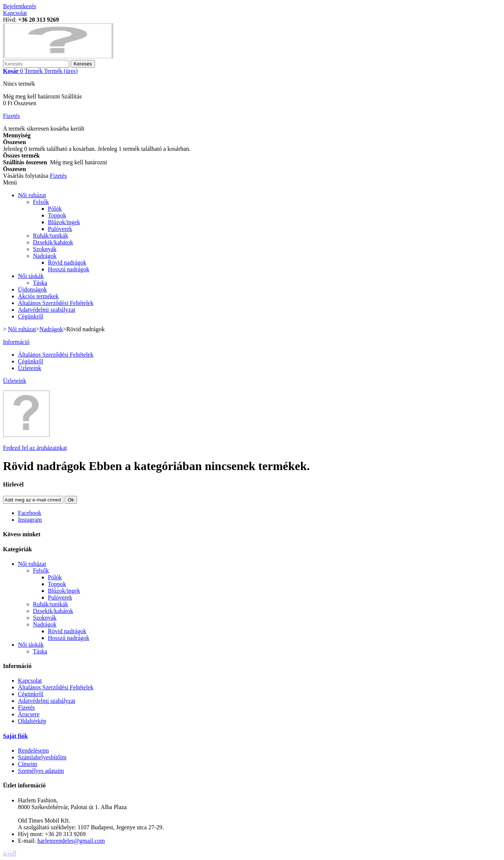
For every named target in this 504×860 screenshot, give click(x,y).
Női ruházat (32, 195)
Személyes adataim (41, 771)
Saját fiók (15, 736)
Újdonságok (32, 289)
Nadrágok (45, 256)
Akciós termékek (38, 296)
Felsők (41, 202)
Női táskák (31, 276)
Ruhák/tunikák (50, 236)
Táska (40, 283)
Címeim (28, 764)
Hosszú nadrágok (69, 269)
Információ (16, 342)
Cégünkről (31, 316)
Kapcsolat (15, 13)
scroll (10, 853)
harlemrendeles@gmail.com (71, 841)
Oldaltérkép (32, 721)
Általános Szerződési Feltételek (56, 303)
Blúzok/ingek (64, 222)
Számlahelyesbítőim (42, 757)
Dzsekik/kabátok (53, 242)
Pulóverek (60, 229)
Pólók (55, 209)
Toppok (57, 215)
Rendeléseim (33, 751)
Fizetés (26, 707)
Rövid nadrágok (67, 263)
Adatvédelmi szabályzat (47, 310)
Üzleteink (30, 368)
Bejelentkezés (20, 6)
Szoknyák (45, 249)
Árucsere (29, 714)
